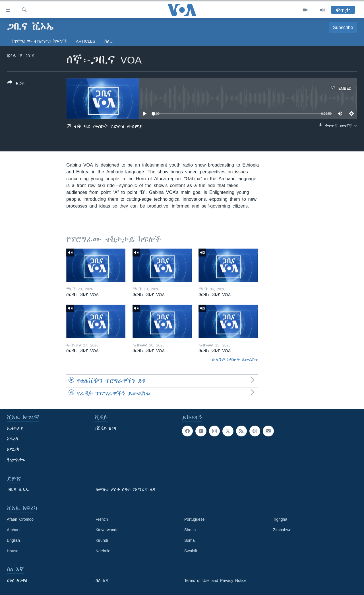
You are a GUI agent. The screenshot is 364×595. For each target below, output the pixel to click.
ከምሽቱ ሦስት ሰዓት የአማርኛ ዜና (126, 490)
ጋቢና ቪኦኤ (18, 490)
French (102, 519)
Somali (190, 540)
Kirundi (102, 540)
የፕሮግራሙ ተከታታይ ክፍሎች (39, 41)
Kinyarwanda (107, 530)
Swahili (191, 551)
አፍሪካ (13, 439)
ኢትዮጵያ (15, 428)
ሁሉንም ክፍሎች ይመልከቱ (235, 360)
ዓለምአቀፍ (16, 460)
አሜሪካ (13, 450)
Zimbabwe (282, 530)
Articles (86, 41)
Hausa (13, 551)
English (13, 540)
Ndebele (103, 551)
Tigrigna (280, 519)
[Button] (16, 84)
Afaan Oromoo (20, 519)
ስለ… (109, 41)
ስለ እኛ (102, 580)
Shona (190, 530)
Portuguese (195, 519)
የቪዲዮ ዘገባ (105, 428)
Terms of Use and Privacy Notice (215, 580)
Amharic (14, 530)
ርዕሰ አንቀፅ (17, 580)
